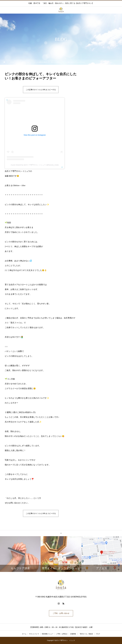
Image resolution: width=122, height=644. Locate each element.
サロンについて (34, 634)
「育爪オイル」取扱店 (86, 634)
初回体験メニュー (48, 634)
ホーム (24, 634)
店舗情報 (73, 634)
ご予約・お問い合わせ (61, 613)
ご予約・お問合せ (62, 634)
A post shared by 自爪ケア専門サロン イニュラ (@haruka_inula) (35, 165)
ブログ (98, 634)
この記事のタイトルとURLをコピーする (41, 90)
